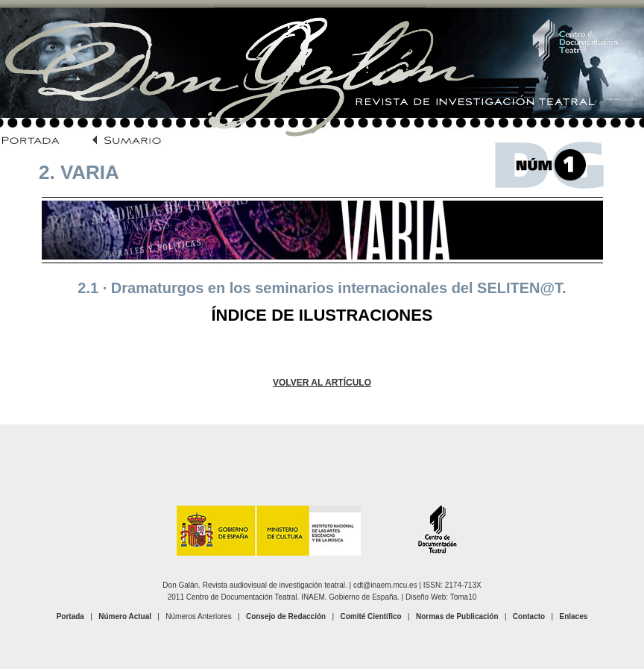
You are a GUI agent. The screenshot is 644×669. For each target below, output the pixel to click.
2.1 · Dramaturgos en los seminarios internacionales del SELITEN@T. (322, 288)
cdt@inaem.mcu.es (385, 585)
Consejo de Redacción (286, 616)
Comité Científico (370, 616)
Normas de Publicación (457, 616)
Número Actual (125, 616)
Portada (70, 616)
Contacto (529, 616)
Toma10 (464, 597)
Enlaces (573, 616)
